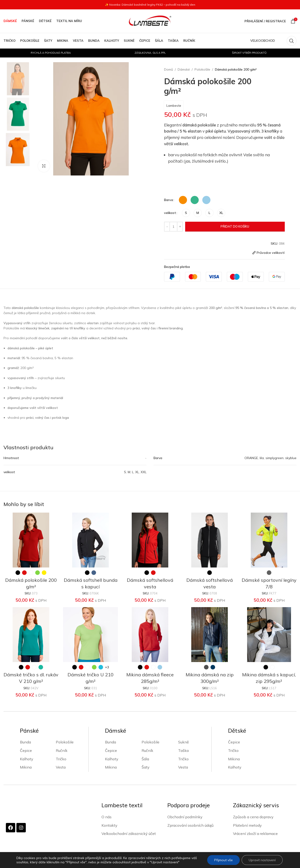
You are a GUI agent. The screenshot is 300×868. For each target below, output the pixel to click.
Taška (183, 750)
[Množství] (173, 227)
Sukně (184, 742)
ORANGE (251, 458)
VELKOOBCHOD (263, 41)
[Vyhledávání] (292, 41)
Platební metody (247, 825)
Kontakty (109, 825)
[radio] (183, 200)
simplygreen (275, 458)
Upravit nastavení (262, 860)
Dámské (184, 69)
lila (262, 458)
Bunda (25, 742)
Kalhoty (27, 759)
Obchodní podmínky (185, 817)
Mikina (26, 767)
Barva (169, 200)
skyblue (291, 458)
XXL (144, 472)
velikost (170, 213)
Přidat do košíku (235, 226)
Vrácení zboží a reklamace (255, 834)
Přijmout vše (223, 860)
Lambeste (174, 106)
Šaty (146, 767)
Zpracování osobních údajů (190, 825)
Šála (145, 759)
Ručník (62, 750)
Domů (169, 69)
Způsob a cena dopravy (253, 817)
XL (137, 472)
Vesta (61, 767)
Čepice (26, 750)
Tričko (61, 759)
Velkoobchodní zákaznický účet (129, 834)
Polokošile (202, 69)
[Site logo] (150, 21)
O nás (107, 817)
